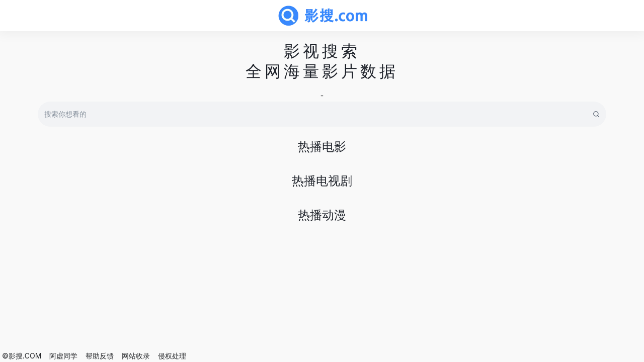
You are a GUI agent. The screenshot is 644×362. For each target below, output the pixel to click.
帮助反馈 (100, 356)
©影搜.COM (22, 356)
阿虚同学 (63, 356)
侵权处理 (172, 356)
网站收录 (136, 356)
